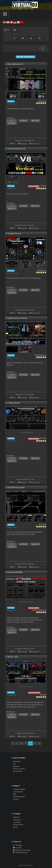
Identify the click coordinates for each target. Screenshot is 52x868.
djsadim (44, 524)
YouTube (17, 848)
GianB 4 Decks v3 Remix (17, 318)
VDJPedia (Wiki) (19, 797)
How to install (35, 143)
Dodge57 (43, 101)
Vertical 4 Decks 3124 (16, 149)
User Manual (18, 792)
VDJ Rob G (43, 270)
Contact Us (17, 820)
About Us (17, 817)
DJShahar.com (41, 355)
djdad (44, 186)
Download (17, 761)
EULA (15, 827)
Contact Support (19, 789)
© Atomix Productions (26, 865)
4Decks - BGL (13, 657)
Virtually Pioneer (14, 234)
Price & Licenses (19, 769)
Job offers (17, 822)
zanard (44, 438)
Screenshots (18, 771)
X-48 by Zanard (13, 403)
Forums (16, 799)
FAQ (15, 794)
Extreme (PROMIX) (15, 572)
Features (16, 766)
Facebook (18, 845)
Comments (23, 143)
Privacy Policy (18, 825)
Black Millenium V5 (15, 64)
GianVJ (44, 695)
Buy (14, 764)
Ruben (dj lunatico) (40, 610)
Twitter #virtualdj (20, 852)
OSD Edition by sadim (16, 488)
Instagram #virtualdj (22, 850)
